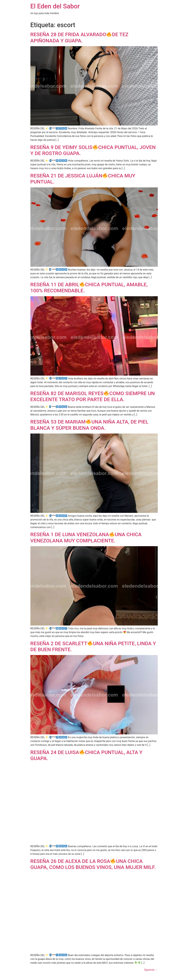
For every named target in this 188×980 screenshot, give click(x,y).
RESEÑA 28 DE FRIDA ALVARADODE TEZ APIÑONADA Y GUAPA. (79, 37)
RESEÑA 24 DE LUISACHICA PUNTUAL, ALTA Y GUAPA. (86, 755)
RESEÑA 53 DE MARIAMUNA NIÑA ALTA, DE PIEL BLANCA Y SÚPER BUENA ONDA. (89, 425)
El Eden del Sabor (55, 6)
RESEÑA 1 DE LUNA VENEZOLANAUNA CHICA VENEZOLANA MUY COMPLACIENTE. (86, 537)
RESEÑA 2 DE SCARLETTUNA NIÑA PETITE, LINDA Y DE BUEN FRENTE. (93, 646)
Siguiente (151, 970)
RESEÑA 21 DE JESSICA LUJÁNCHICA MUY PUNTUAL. (83, 179)
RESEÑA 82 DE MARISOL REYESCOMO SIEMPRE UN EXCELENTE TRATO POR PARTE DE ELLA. (93, 396)
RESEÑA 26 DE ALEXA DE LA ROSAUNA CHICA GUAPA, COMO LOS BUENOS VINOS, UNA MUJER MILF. (93, 864)
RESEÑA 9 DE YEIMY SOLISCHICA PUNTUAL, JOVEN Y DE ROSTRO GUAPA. (93, 150)
